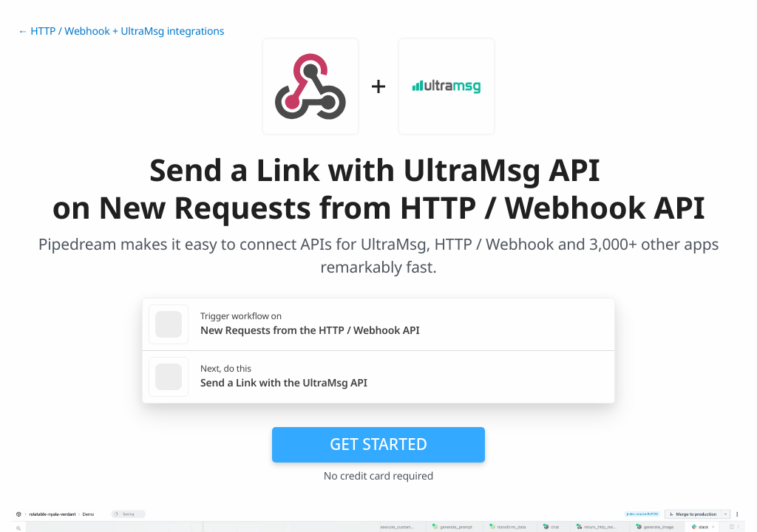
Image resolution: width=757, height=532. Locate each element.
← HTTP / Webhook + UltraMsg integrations (121, 31)
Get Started (378, 444)
